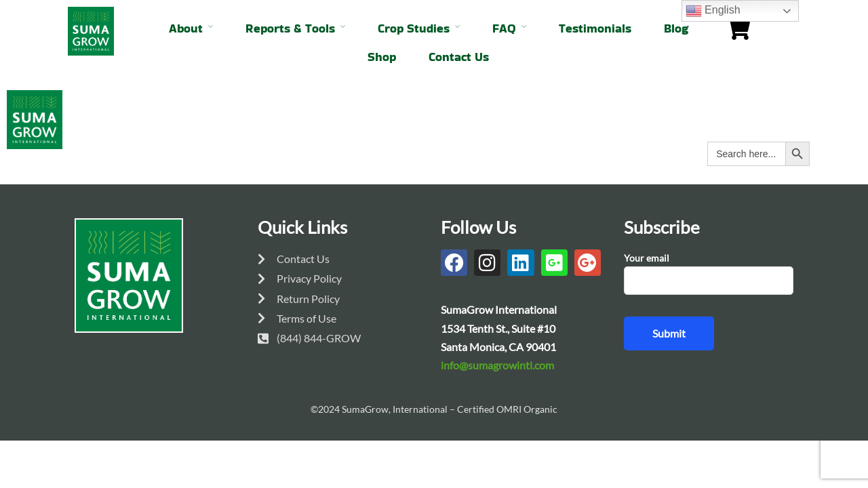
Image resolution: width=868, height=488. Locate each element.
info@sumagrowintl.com (497, 365)
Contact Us (459, 57)
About (186, 28)
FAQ (504, 28)
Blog (676, 28)
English (713, 11)
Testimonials (595, 28)
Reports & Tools (290, 28)
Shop (382, 57)
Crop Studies (414, 28)
